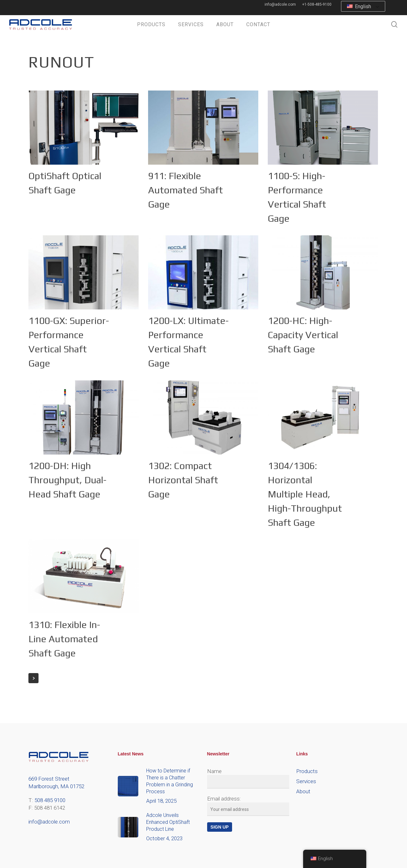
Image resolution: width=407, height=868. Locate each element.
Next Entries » (33, 678)
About (303, 791)
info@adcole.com (49, 822)
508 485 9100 (50, 800)
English (359, 6)
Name (214, 771)
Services (306, 781)
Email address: (224, 799)
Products (307, 771)
